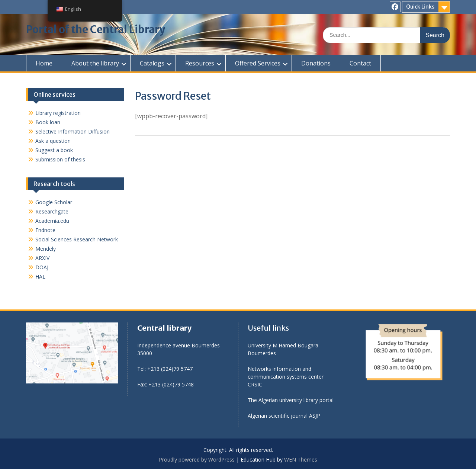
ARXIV (42, 258)
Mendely (46, 249)
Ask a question (53, 141)
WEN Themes (301, 460)
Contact (360, 63)
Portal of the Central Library (96, 29)
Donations (316, 63)
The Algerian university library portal (291, 400)
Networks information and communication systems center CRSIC (286, 377)
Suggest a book (54, 150)
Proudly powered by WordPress (197, 460)
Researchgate (52, 211)
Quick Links (420, 7)
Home (44, 63)
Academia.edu (52, 221)
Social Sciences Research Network (77, 239)
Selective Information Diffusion (73, 131)
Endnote (45, 230)
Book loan (48, 122)
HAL (40, 277)
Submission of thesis (60, 159)
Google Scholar (54, 202)
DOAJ (42, 267)
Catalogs (152, 63)
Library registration (58, 113)
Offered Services (258, 63)
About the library (95, 63)
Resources (200, 63)
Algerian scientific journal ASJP (284, 416)
